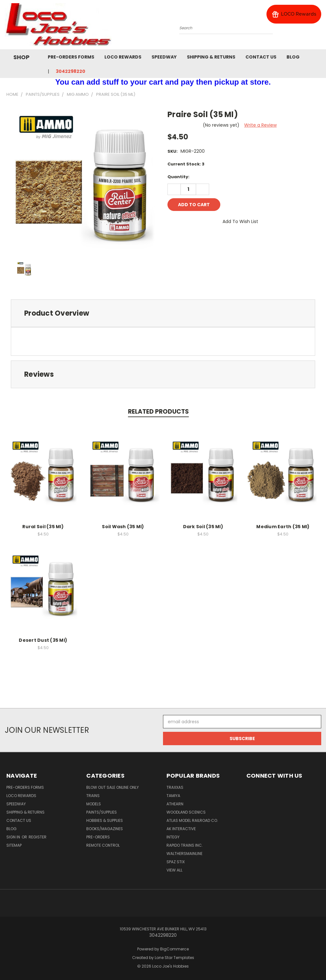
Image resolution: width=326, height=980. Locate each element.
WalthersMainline (184, 854)
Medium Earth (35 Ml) (283, 527)
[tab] (163, 313)
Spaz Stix (176, 862)
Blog (293, 57)
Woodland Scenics (186, 812)
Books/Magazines (105, 829)
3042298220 (71, 71)
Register (38, 837)
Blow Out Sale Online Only (113, 787)
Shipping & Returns (211, 57)
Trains (93, 796)
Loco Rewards (123, 57)
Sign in (14, 837)
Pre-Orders (98, 837)
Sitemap (14, 845)
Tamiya (173, 796)
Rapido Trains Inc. (185, 845)
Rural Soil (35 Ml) (43, 527)
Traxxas (175, 787)
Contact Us (261, 57)
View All (174, 870)
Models (94, 804)
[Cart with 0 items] (320, 26)
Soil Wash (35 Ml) (123, 527)
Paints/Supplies (102, 812)
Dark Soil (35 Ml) (203, 527)
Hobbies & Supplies (105, 820)
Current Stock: (186, 164)
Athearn (175, 804)
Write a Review (260, 125)
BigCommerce (174, 949)
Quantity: (178, 177)
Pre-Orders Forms (71, 57)
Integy (173, 837)
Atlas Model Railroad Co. (192, 820)
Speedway (164, 57)
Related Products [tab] (158, 412)
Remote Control (103, 845)
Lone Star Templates (174, 958)
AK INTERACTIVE (181, 829)
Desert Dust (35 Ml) (43, 640)
